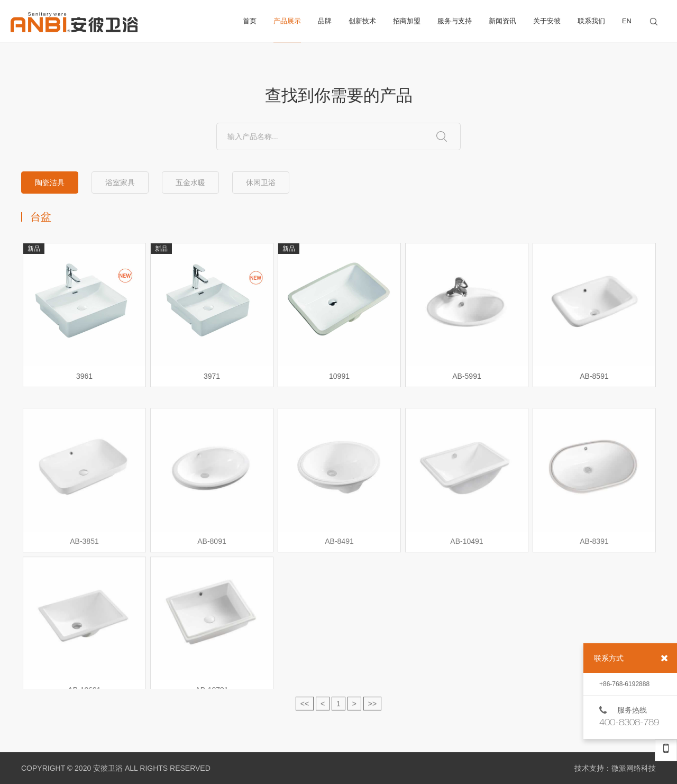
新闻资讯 (502, 21)
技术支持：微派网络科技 (615, 768)
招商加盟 (407, 21)
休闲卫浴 (261, 183)
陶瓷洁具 (50, 183)
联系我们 (591, 21)
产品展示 (287, 30)
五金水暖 (190, 183)
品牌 (325, 21)
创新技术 (362, 21)
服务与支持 (455, 21)
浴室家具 (120, 183)
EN (627, 21)
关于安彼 (547, 21)
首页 (250, 21)
